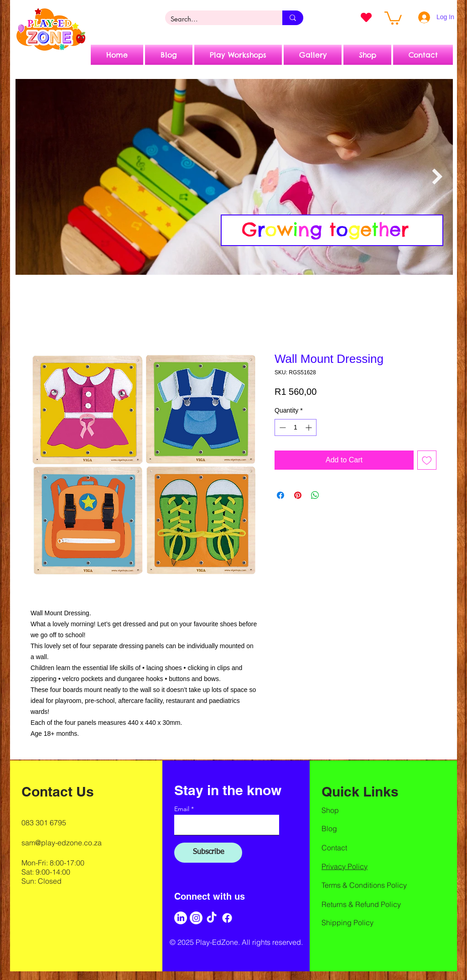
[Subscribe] (208, 853)
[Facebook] (227, 918)
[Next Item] (437, 177)
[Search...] (217, 19)
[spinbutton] (296, 427)
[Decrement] (282, 427)
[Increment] (309, 427)
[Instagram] (196, 918)
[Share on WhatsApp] (315, 495)
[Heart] (366, 17)
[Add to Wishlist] (427, 460)
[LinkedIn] (181, 918)
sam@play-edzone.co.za (62, 843)
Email (182, 809)
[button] (393, 17)
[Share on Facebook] (280, 495)
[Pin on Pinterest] (298, 495)
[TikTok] (212, 918)
